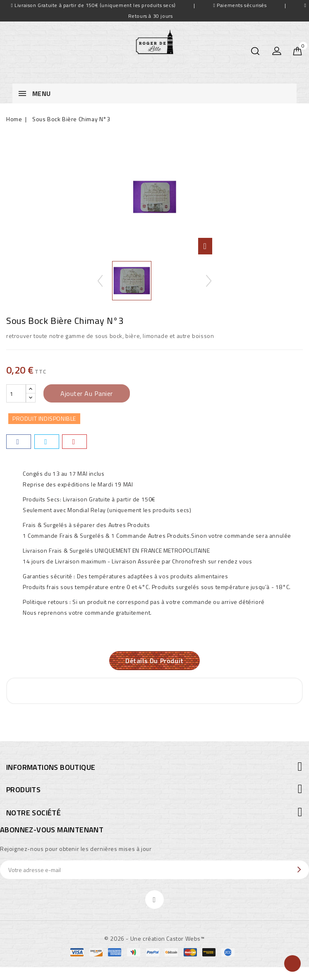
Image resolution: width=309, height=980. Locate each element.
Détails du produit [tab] (154, 661)
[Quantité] (16, 393)
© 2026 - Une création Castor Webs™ (154, 939)
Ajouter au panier (87, 393)
